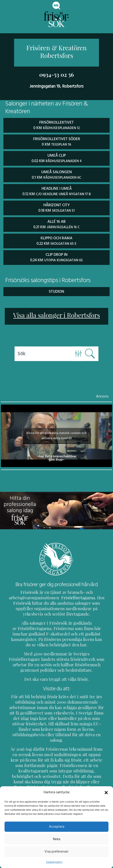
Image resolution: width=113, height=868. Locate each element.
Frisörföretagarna (75, 596)
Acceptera (57, 827)
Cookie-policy (54, 862)
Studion (56, 289)
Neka (56, 839)
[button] (106, 792)
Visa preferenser (56, 851)
